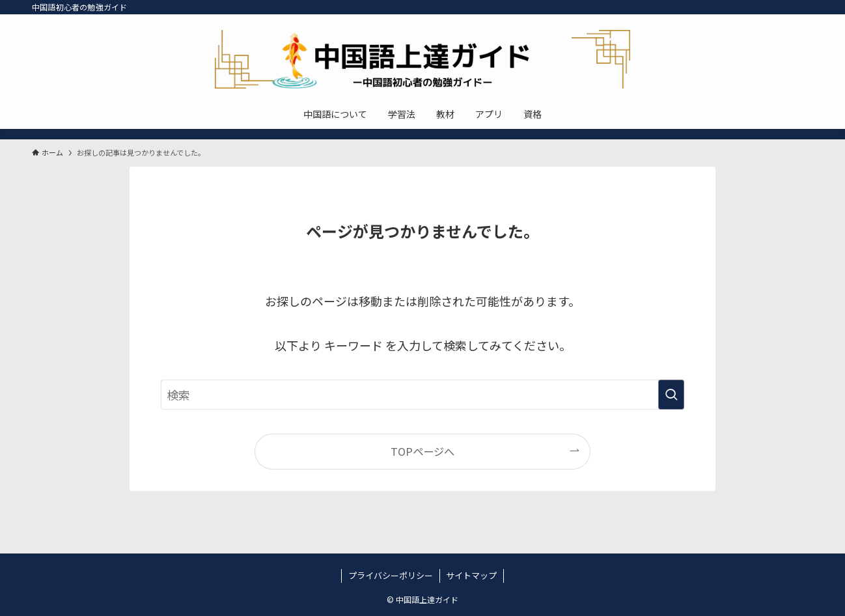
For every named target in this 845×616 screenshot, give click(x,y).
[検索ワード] (422, 395)
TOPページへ (422, 451)
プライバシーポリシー (391, 575)
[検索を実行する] (671, 395)
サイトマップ (471, 575)
